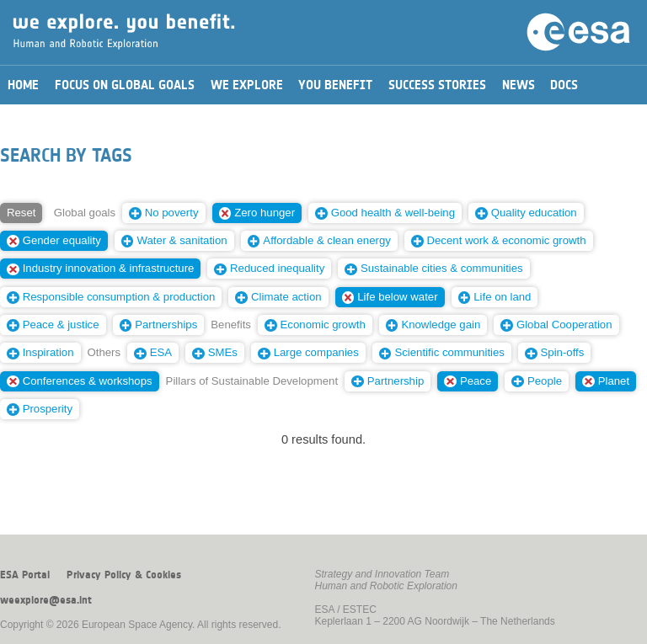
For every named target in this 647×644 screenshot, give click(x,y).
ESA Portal (25, 575)
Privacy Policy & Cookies (124, 575)
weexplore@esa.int (46, 600)
